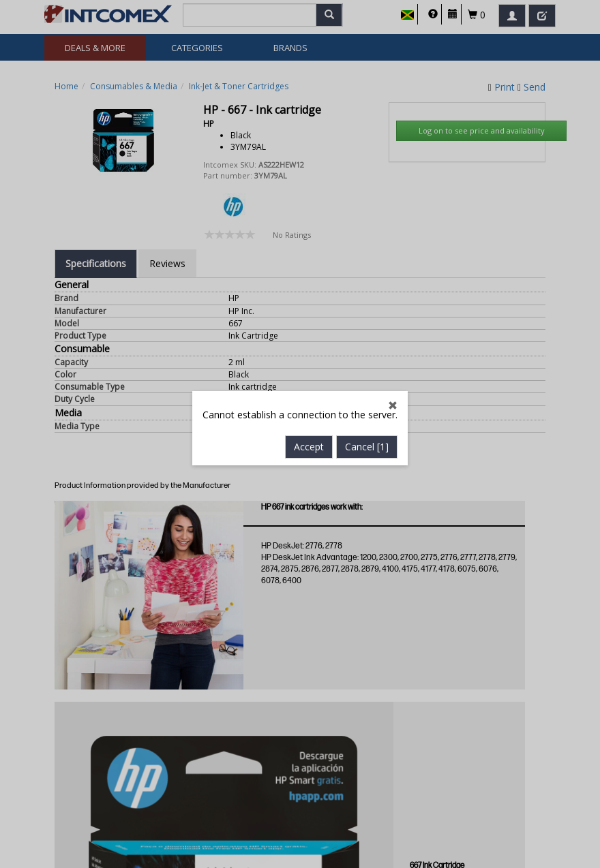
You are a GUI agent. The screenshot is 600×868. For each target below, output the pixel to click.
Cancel (367, 398)
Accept (309, 398)
